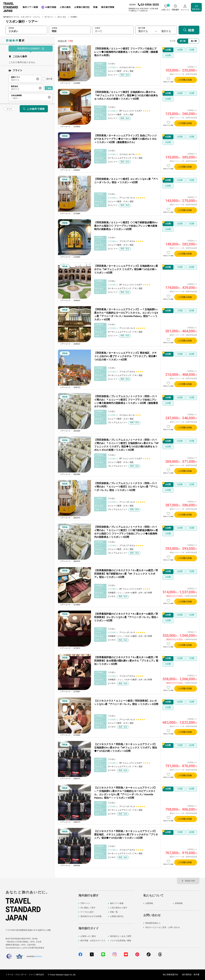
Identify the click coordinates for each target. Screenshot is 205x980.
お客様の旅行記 (117, 916)
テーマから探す (87, 912)
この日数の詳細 (184, 80)
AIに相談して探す (88, 908)
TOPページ (85, 903)
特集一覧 (114, 912)
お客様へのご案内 (88, 936)
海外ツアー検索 (117, 903)
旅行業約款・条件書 (191, 975)
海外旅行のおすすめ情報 (91, 916)
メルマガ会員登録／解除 (121, 941)
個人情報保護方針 (171, 975)
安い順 (183, 41)
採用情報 (179, 903)
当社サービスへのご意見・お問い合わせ (163, 928)
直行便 (49, 79)
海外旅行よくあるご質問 (121, 936)
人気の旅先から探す (119, 908)
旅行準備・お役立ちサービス (93, 941)
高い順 (194, 41)
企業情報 (149, 903)
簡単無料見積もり (153, 923)
